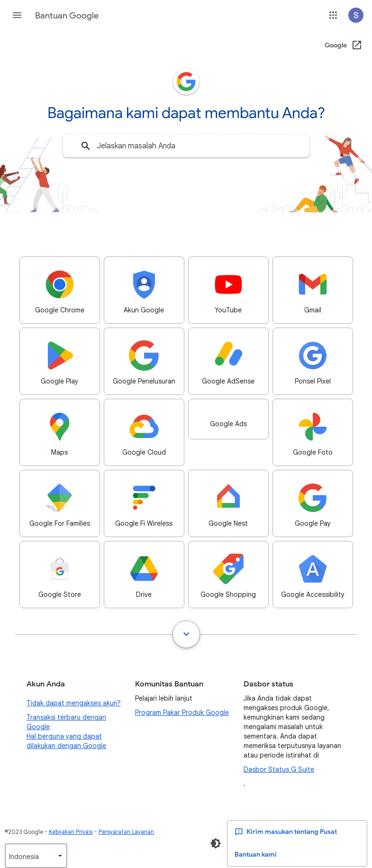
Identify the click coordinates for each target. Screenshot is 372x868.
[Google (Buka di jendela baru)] (344, 46)
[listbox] (36, 856)
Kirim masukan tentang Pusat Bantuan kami (286, 843)
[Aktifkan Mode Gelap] (216, 843)
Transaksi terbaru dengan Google (66, 722)
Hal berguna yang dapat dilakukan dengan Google (66, 741)
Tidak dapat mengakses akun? (74, 703)
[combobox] (186, 146)
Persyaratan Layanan (126, 832)
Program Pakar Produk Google (182, 713)
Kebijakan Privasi (71, 832)
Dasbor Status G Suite (279, 769)
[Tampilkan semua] (186, 634)
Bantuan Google (67, 16)
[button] (17, 15)
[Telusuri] (86, 146)
